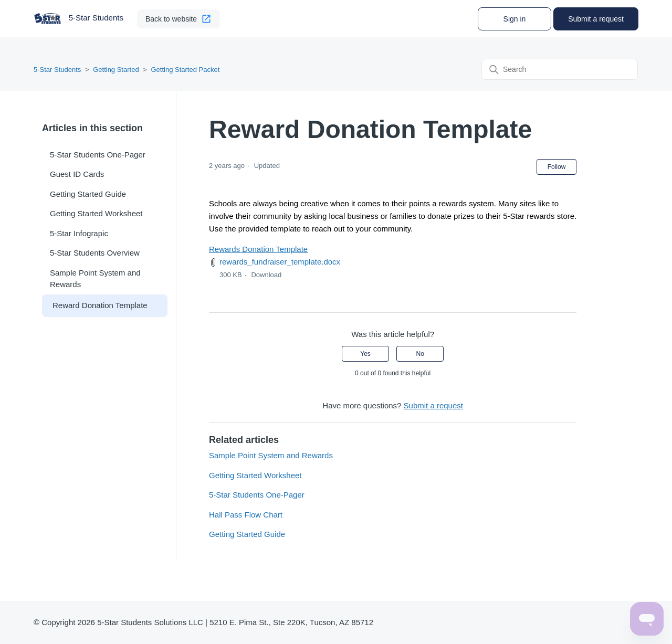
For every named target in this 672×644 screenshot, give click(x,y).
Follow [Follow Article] (557, 167)
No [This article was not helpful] (420, 354)
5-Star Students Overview (95, 253)
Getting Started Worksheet (96, 213)
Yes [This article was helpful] (365, 354)
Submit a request (596, 19)
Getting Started (116, 70)
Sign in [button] (515, 19)
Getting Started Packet (185, 70)
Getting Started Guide (88, 194)
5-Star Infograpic (79, 233)
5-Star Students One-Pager (98, 155)
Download (266, 275)
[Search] (560, 69)
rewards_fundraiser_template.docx (280, 262)
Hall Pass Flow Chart (246, 515)
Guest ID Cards (77, 174)
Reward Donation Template (100, 305)
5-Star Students (57, 70)
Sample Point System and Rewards (95, 279)
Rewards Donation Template (258, 249)
